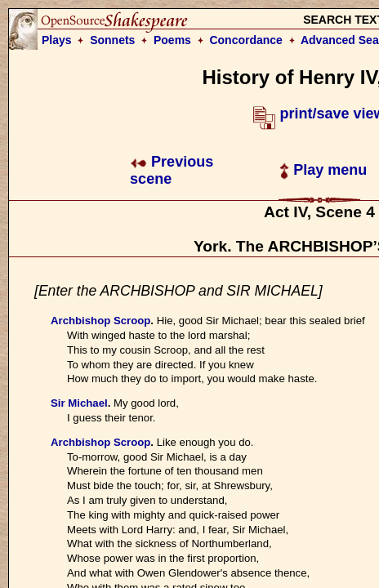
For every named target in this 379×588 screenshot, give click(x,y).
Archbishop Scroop (100, 321)
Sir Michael (79, 403)
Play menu (323, 170)
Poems (172, 40)
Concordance (245, 40)
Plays (57, 40)
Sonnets (112, 40)
